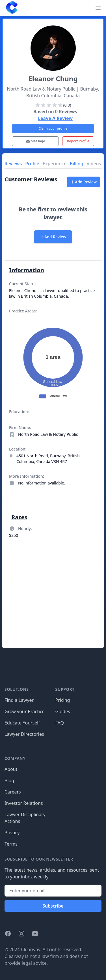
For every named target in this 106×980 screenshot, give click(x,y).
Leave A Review (55, 118)
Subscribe (53, 906)
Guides (63, 711)
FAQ (60, 723)
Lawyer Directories (24, 734)
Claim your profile (53, 128)
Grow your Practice (25, 711)
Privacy (12, 833)
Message (35, 141)
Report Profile (78, 141)
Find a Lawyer (19, 700)
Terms (11, 844)
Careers (13, 792)
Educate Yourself (22, 723)
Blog (9, 780)
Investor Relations (24, 803)
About (11, 769)
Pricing (63, 700)
